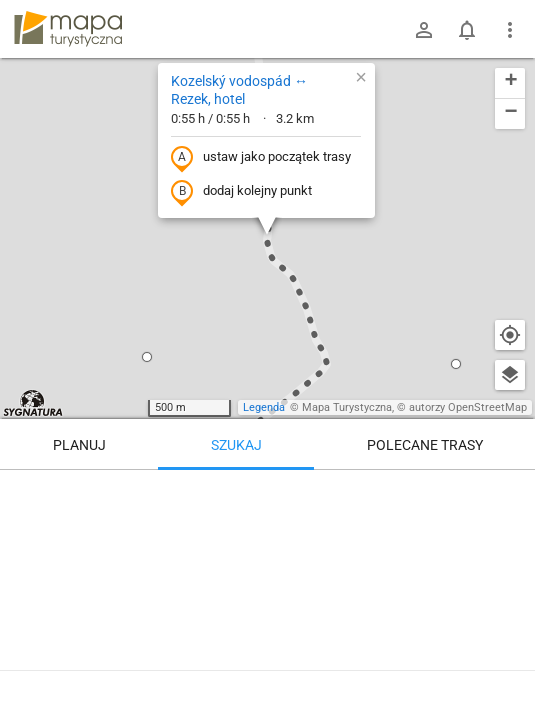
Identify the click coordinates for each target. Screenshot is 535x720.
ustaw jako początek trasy (261, 158)
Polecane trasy (425, 445)
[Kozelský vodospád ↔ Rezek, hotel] (267, 590)
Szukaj (236, 445)
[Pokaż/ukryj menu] (510, 30)
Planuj (79, 445)
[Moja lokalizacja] (510, 335)
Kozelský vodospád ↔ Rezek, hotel (239, 90)
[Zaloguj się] (424, 30)
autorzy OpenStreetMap (468, 407)
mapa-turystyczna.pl (68, 29)
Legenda (264, 407)
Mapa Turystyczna (347, 407)
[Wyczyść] (510, 492)
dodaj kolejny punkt (241, 192)
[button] (147, 357)
